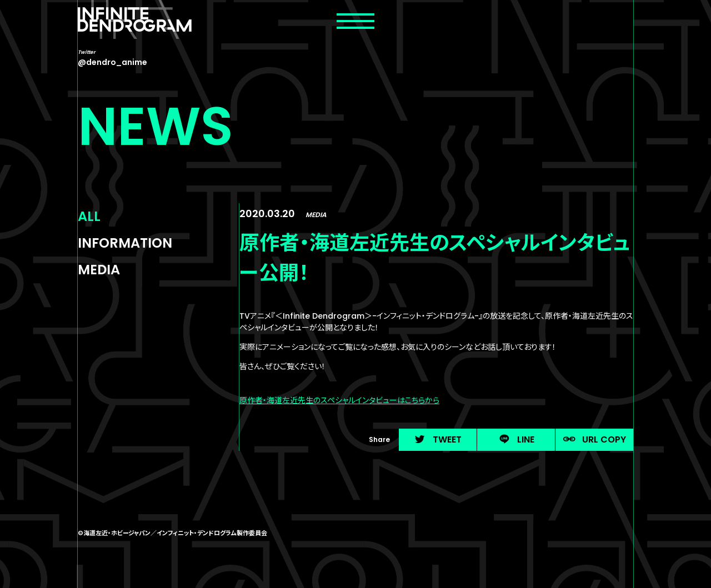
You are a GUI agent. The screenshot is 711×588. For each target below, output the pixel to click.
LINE (516, 439)
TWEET (438, 439)
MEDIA (99, 270)
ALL (89, 216)
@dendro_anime (112, 62)
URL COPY (595, 439)
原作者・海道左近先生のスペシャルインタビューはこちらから (339, 400)
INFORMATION (125, 243)
